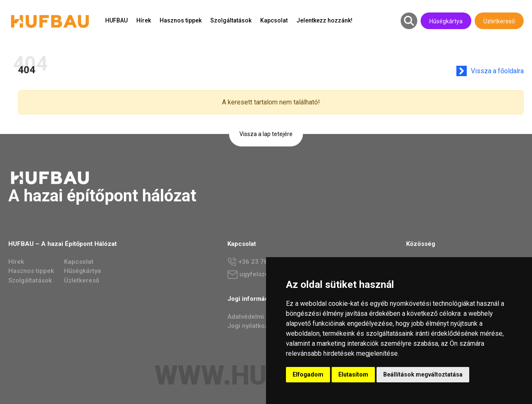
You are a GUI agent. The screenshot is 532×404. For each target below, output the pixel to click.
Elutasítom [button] (353, 374)
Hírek (144, 20)
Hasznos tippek (181, 20)
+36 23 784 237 (256, 262)
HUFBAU (116, 20)
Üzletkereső (499, 21)
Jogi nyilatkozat (251, 326)
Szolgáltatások (231, 20)
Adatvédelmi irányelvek (261, 317)
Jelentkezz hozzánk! (324, 20)
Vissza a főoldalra (499, 71)
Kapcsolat (274, 20)
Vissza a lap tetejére (266, 134)
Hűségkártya (446, 21)
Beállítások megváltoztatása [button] (423, 374)
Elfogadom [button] (308, 374)
